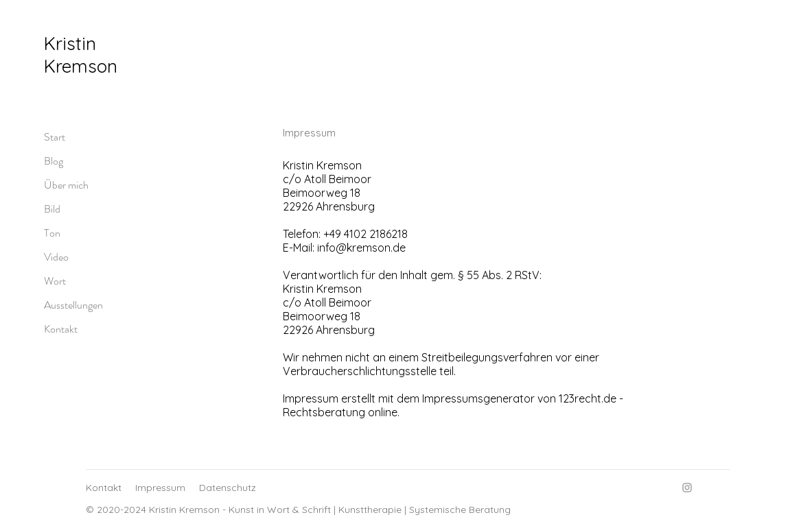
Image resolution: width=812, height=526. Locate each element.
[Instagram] (687, 488)
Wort (55, 281)
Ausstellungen (73, 305)
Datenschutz (228, 488)
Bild (52, 209)
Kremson (81, 66)
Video (56, 257)
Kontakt (61, 329)
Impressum (160, 488)
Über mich (66, 185)
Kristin (70, 44)
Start (55, 137)
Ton (52, 233)
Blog (54, 161)
